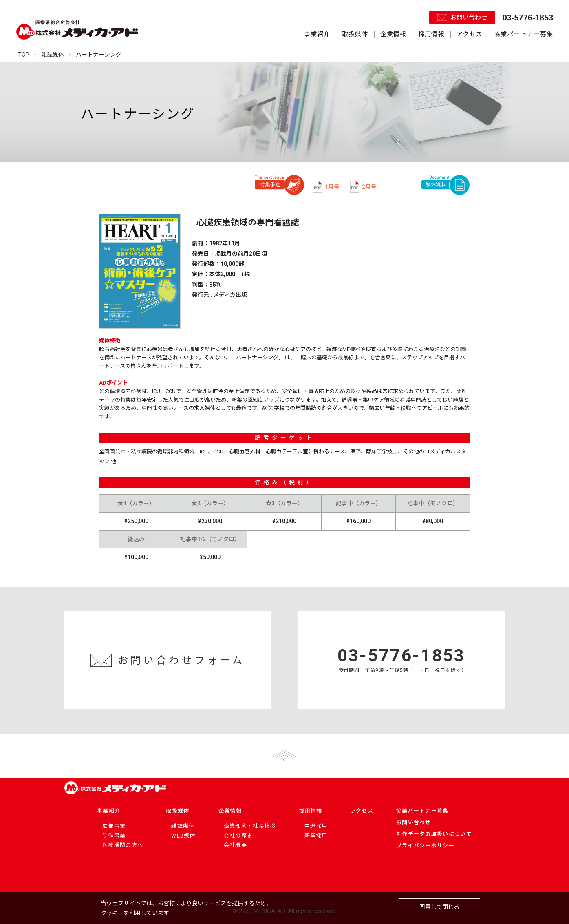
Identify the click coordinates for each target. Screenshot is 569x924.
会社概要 (235, 845)
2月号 (363, 187)
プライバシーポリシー (425, 846)
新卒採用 (316, 836)
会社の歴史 (238, 836)
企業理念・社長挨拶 (250, 826)
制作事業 (114, 836)
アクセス (469, 34)
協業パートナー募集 (524, 34)
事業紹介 (317, 34)
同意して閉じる (439, 907)
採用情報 (431, 34)
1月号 (326, 187)
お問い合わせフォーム (181, 660)
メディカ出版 (230, 295)
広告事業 (114, 826)
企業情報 (393, 34)
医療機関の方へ (123, 845)
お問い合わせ (469, 18)
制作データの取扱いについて (434, 834)
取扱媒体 (355, 34)
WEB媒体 (183, 836)
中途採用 (316, 826)
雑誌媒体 (183, 826)
